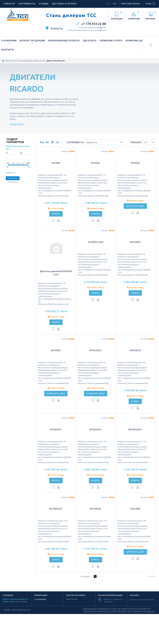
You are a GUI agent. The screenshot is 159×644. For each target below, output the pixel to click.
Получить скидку (56, 208)
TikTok (110, 624)
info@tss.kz (101, 28)
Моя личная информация (78, 605)
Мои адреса (72, 602)
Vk (119, 632)
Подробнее (17, 124)
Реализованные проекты (64, 41)
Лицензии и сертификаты (47, 611)
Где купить (90, 41)
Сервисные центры (137, 41)
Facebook (106, 632)
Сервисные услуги (111, 41)
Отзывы (44, 4)
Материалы (40, 614)
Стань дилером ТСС (71, 15)
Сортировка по (75, 142)
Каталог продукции (32, 41)
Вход (149, 4)
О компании (9, 41)
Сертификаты (27, 4)
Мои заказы (72, 599)
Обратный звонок (131, 4)
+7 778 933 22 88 (94, 24)
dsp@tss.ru (101, 30)
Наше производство (44, 602)
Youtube (110, 628)
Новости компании (44, 608)
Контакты (8, 50)
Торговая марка (42, 605)
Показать (136, 142)
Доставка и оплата (64, 4)
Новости (9, 4)
